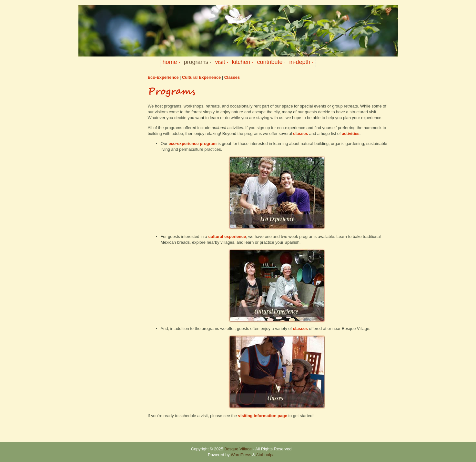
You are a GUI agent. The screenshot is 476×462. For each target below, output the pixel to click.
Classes (232, 77)
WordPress (241, 455)
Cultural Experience (202, 77)
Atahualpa (265, 455)
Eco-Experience (163, 77)
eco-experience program (192, 144)
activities (351, 133)
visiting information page (263, 416)
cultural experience (227, 236)
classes (301, 133)
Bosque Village (238, 449)
